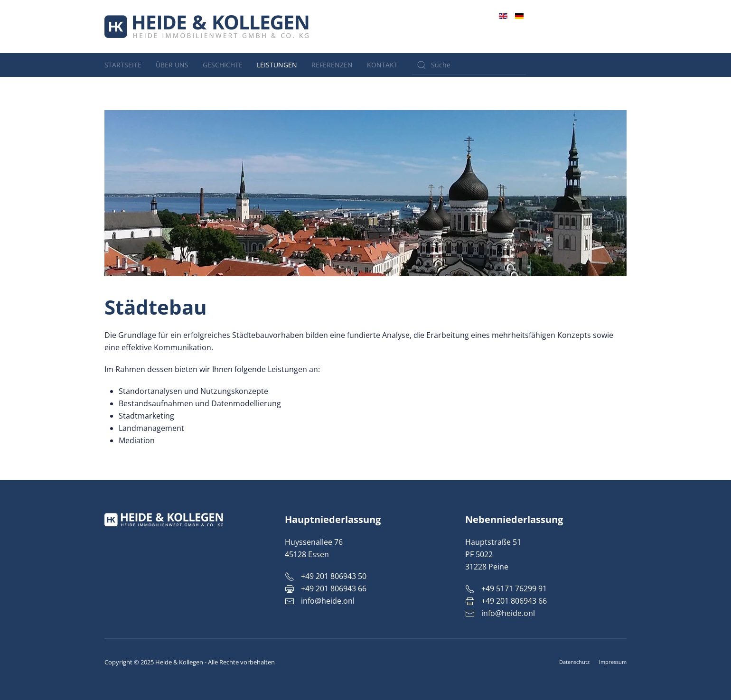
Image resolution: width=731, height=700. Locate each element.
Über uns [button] (172, 65)
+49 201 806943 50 (591, 27)
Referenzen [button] (332, 65)
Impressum (613, 662)
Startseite (123, 65)
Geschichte (223, 65)
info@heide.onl (597, 38)
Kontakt (382, 65)
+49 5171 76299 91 (506, 588)
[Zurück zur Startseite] (206, 27)
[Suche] (469, 65)
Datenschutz (574, 662)
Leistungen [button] (277, 65)
